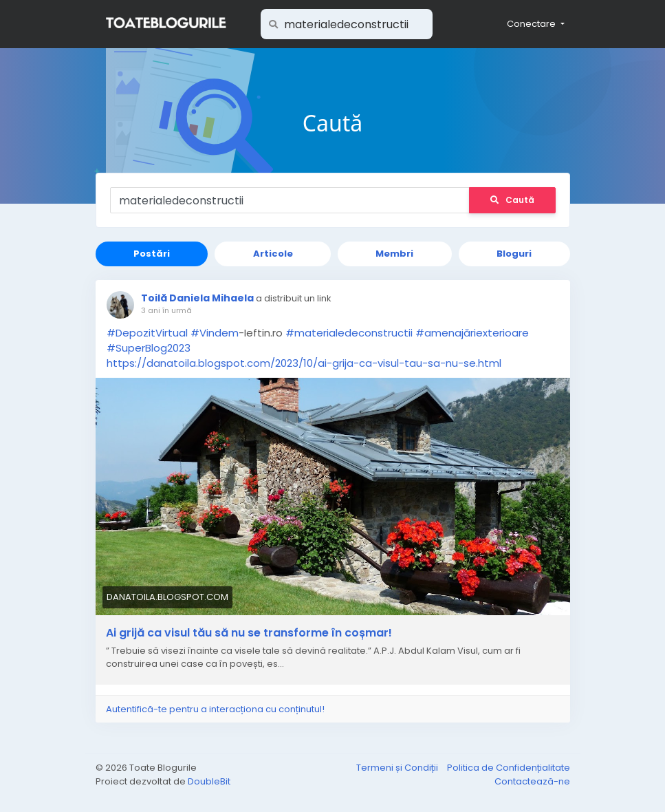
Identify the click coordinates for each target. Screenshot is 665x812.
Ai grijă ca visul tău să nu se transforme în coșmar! (249, 633)
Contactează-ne (532, 781)
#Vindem (215, 333)
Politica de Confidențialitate (509, 768)
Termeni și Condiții (398, 768)
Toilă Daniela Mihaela (197, 298)
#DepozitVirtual (147, 333)
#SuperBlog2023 (149, 348)
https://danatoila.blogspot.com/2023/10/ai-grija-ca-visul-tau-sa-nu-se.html (304, 363)
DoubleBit (209, 781)
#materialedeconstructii (349, 333)
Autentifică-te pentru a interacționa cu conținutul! (215, 709)
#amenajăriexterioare (472, 333)
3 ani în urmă (166, 310)
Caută (512, 200)
